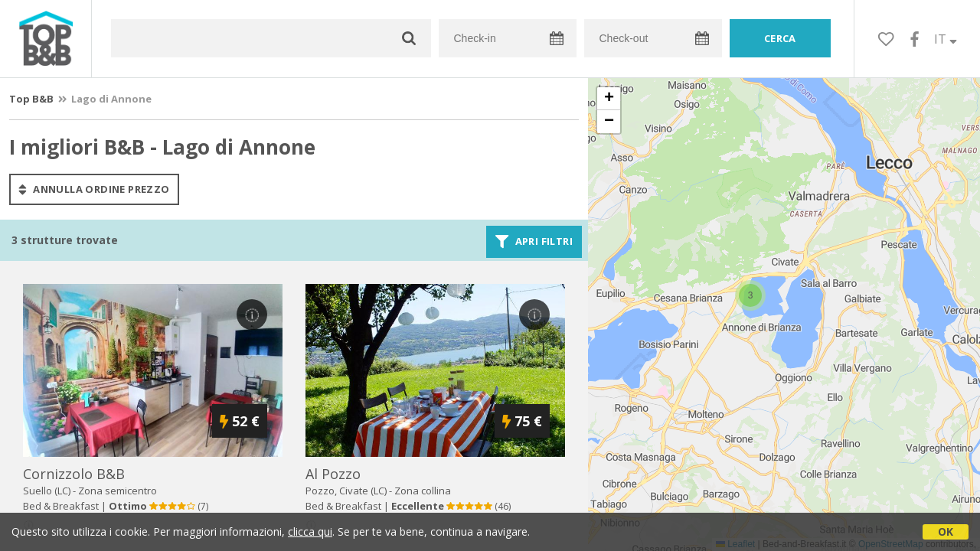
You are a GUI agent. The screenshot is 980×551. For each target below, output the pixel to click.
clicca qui (310, 531)
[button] (750, 295)
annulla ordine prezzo (94, 189)
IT (946, 39)
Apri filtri (534, 242)
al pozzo (333, 474)
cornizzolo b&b (74, 474)
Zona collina (423, 491)
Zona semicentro (118, 491)
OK (946, 531)
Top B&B (31, 99)
